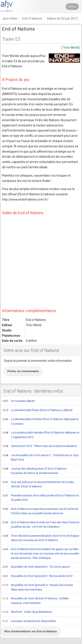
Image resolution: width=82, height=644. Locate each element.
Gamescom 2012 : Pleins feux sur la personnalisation (40, 446)
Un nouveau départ (18, 401)
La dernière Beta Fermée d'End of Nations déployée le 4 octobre (40, 421)
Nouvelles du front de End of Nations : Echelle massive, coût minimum (35, 601)
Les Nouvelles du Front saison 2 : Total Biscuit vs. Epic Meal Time (40, 457)
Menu (72, 7)
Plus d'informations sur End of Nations (31, 631)
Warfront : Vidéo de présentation (27, 612)
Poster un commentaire (23, 371)
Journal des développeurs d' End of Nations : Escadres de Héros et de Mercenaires (35, 471)
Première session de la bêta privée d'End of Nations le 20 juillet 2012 (40, 498)
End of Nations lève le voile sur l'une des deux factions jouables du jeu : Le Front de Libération (41, 524)
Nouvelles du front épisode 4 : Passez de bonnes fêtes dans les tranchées (38, 587)
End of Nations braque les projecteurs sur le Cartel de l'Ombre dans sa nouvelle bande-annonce (40, 511)
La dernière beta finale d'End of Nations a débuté (37, 410)
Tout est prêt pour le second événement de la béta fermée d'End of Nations (38, 484)
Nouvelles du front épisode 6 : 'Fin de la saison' (36, 567)
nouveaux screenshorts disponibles (29, 621)
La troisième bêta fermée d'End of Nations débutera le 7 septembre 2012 (41, 435)
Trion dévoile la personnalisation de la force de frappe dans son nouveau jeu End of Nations (41, 538)
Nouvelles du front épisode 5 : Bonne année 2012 (37, 576)
